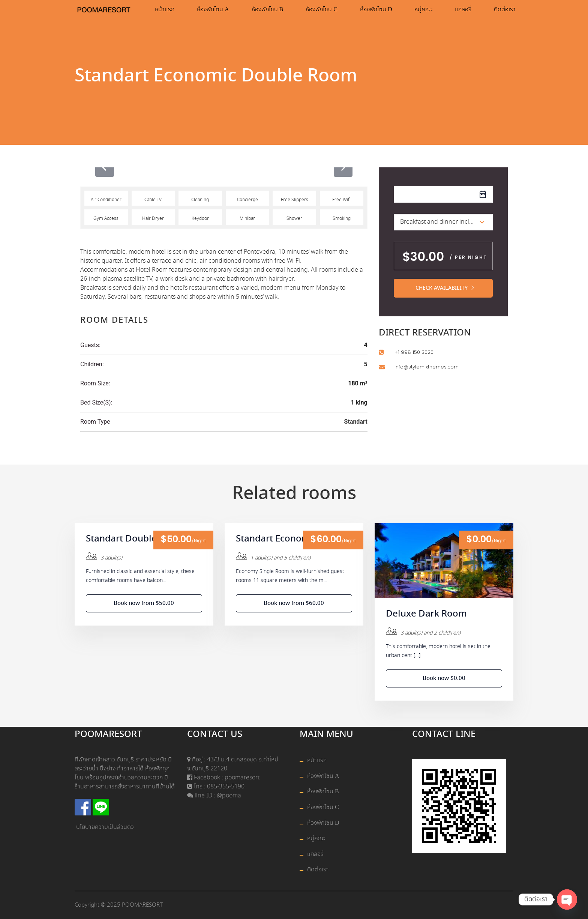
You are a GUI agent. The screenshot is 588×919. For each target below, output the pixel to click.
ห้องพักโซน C (322, 10)
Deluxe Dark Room (426, 614)
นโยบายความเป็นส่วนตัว (105, 827)
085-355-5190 (225, 787)
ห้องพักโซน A (213, 10)
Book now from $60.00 (294, 603)
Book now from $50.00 (144, 603)
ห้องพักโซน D (376, 10)
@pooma (229, 796)
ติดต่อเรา (505, 10)
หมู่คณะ (423, 10)
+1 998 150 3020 (414, 352)
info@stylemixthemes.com (427, 367)
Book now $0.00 (444, 678)
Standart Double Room (135, 539)
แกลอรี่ (463, 10)
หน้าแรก (165, 10)
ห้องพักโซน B (268, 10)
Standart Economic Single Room (294, 539)
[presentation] (105, 167)
